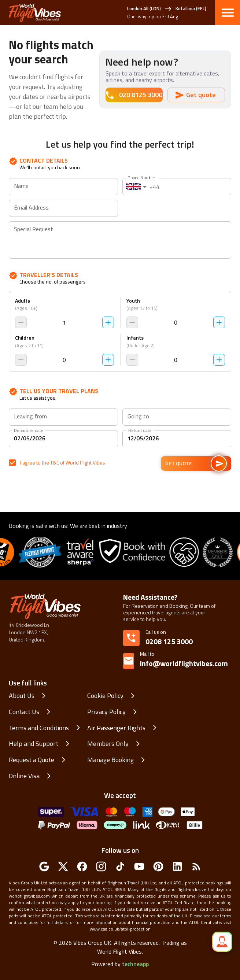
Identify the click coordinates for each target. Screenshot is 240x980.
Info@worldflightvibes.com (184, 660)
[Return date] (177, 439)
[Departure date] (63, 439)
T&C (55, 463)
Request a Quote (32, 760)
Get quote (196, 95)
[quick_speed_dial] (222, 942)
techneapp (135, 964)
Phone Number (141, 177)
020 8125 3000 (134, 95)
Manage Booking (110, 760)
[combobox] (63, 417)
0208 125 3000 (169, 641)
